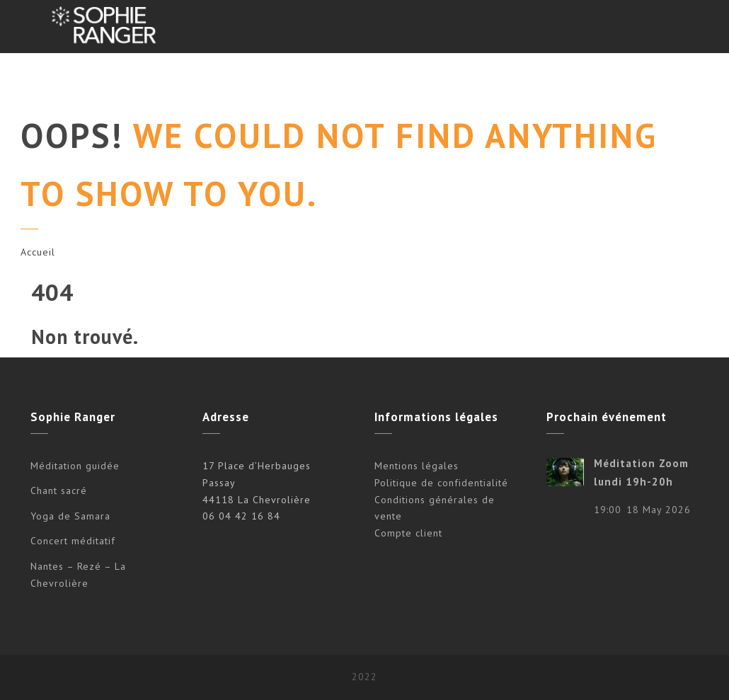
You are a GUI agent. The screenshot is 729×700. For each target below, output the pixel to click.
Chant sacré (59, 490)
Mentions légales (417, 466)
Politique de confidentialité (441, 483)
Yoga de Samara (70, 516)
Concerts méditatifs (270, 80)
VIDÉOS (544, 80)
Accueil (38, 252)
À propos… (472, 80)
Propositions (159, 80)
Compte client (408, 533)
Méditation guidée (75, 466)
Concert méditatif (73, 541)
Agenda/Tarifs (383, 80)
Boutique (612, 80)
